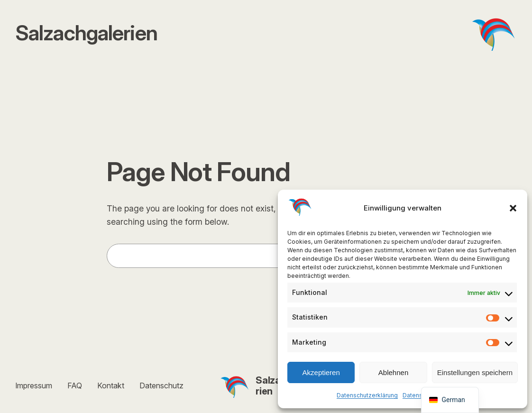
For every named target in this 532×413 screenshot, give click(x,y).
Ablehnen (393, 372)
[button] (513, 208)
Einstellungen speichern (475, 372)
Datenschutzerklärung (367, 395)
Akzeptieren (321, 372)
